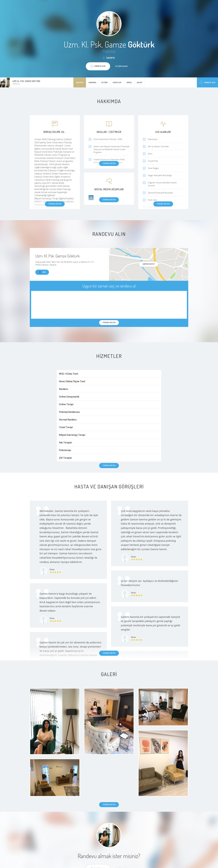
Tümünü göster (55, 204)
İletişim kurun (121, 66)
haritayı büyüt (149, 264)
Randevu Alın (207, 82)
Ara (42, 272)
